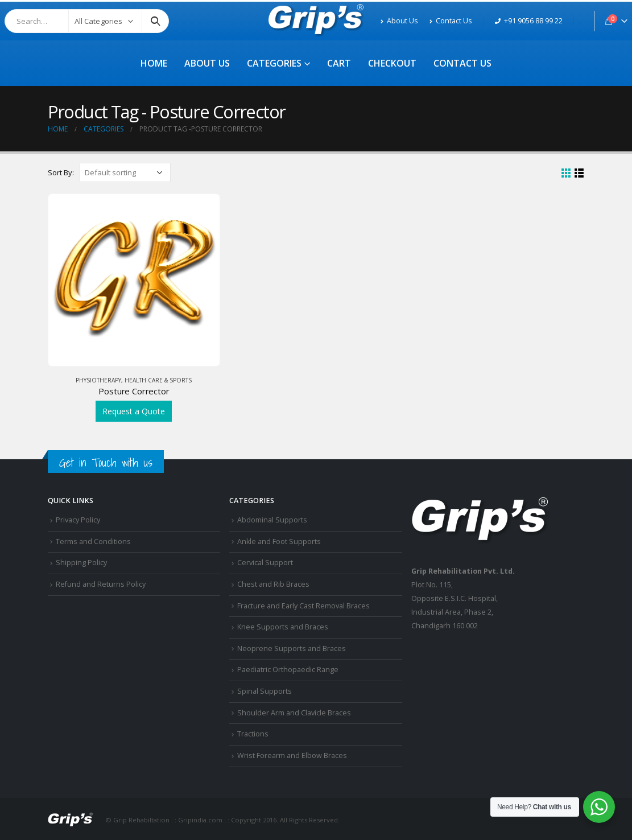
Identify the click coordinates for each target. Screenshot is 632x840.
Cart (339, 63)
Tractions (253, 734)
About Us (399, 21)
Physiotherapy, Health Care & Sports (134, 380)
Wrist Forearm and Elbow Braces (292, 755)
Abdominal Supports (272, 520)
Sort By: (61, 172)
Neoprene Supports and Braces (292, 648)
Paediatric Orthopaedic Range (288, 670)
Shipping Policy (81, 563)
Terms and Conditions (93, 542)
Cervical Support (265, 563)
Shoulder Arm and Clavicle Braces (294, 713)
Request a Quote (134, 411)
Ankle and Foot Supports (279, 542)
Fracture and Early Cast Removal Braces (303, 606)
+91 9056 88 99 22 (529, 21)
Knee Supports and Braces (283, 627)
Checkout (392, 63)
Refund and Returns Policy (101, 584)
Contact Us (451, 21)
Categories (274, 63)
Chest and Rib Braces (273, 584)
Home (154, 63)
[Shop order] (125, 172)
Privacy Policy (78, 520)
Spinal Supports (265, 691)
